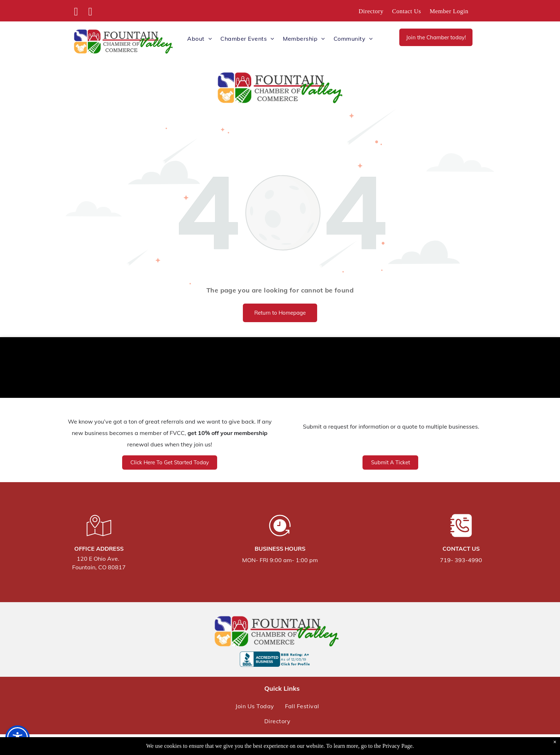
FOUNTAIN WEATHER (280, 369)
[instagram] (90, 13)
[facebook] (76, 13)
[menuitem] (371, 12)
